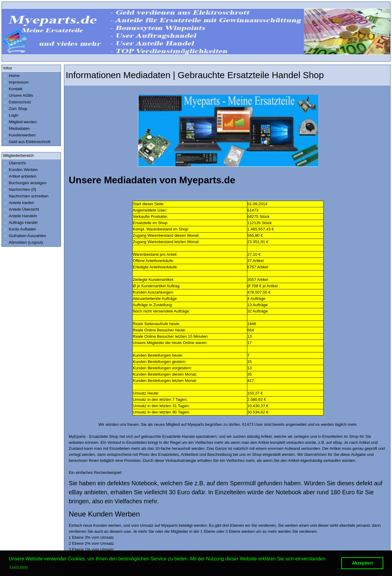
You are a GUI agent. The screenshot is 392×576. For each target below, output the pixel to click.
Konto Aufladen (19, 229)
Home (11, 76)
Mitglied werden (20, 122)
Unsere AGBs (18, 95)
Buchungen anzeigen (24, 183)
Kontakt (12, 89)
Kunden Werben (20, 170)
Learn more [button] (19, 567)
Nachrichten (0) (19, 189)
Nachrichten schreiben (26, 196)
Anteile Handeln (20, 216)
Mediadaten (16, 128)
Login (11, 115)
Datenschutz (17, 102)
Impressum (15, 82)
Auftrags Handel (20, 222)
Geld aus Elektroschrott (26, 142)
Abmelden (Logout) (23, 242)
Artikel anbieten (19, 176)
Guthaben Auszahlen (24, 236)
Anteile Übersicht (21, 209)
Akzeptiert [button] (362, 563)
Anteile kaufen (18, 203)
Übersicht (14, 163)
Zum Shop (15, 109)
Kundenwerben (19, 135)
